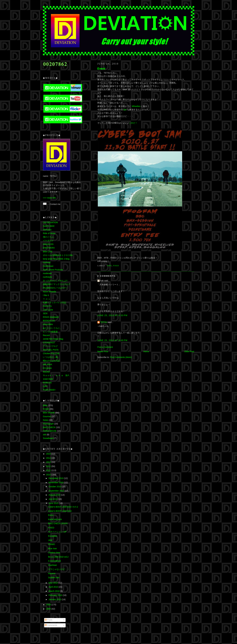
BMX (110, 266)
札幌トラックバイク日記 (55, 303)
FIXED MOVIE (50, 431)
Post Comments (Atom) (121, 357)
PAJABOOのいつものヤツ (55, 288)
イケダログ (48, 241)
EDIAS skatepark (51, 317)
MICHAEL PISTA (51, 350)
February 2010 (56, 595)
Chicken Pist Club (51, 354)
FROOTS (47, 306)
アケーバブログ (50, 346)
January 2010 (55, 600)
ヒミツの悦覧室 (50, 332)
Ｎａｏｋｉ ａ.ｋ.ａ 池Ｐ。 (57, 375)
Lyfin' (45, 386)
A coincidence (54, 561)
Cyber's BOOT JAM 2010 (60, 511)
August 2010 (55, 495)
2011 (49, 470)
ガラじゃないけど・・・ (60, 569)
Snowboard (48, 438)
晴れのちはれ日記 (51, 361)
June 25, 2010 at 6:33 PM (112, 315)
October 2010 (55, 487)
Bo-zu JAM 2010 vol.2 (58, 557)
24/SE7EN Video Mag (53, 339)
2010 (49, 475)
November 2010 (56, 483)
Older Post (189, 352)
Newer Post (103, 352)
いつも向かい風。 (51, 357)
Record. (47, 335)
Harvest (52, 574)
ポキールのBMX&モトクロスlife (58, 255)
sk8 (45, 435)
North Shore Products (53, 270)
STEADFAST (49, 343)
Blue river (52, 549)
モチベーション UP (57, 532)
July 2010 (53, 499)
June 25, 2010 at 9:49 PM (112, 340)
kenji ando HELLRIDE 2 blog (56, 259)
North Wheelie (50, 292)
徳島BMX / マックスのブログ (57, 284)
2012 (49, 466)
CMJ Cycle (48, 310)
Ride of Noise (49, 233)
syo (125, 110)
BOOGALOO (49, 321)
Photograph (48, 424)
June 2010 (54, 503)
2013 (49, 462)
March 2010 (54, 591)
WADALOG (48, 244)
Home (146, 352)
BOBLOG (47, 383)
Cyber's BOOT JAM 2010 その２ (63, 507)
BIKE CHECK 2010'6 (58, 523)
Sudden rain (54, 578)
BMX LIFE (48, 252)
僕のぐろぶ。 (49, 237)
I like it (46, 295)
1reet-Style (48, 379)
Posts (49, 620)
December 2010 (56, 478)
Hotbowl (47, 263)
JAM (50, 540)
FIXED (116, 266)
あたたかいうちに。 (52, 328)
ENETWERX (49, 248)
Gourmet (47, 417)
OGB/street (48, 266)
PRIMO (51, 544)
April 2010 (54, 587)
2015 (49, 454)
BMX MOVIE (49, 413)
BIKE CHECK (49, 427)
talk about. (48, 364)
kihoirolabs (48, 324)
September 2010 (57, 491)
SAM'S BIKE (49, 226)
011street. (48, 368)
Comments (51, 625)
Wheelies (136, 106)
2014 (49, 458)
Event (101, 69)
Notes (46, 420)
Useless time (54, 553)
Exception (53, 536)
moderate (47, 273)
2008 (49, 609)
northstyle (47, 277)
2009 (49, 605)
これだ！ (133, 123)
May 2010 (54, 583)
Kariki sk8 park (55, 519)
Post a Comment (105, 347)
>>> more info (49, 198)
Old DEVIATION (50, 222)
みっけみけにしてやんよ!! (55, 281)
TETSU (104, 322)
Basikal (46, 372)
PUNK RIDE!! (49, 390)
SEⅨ (45, 313)
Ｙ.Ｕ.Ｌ (47, 299)
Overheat (52, 565)
